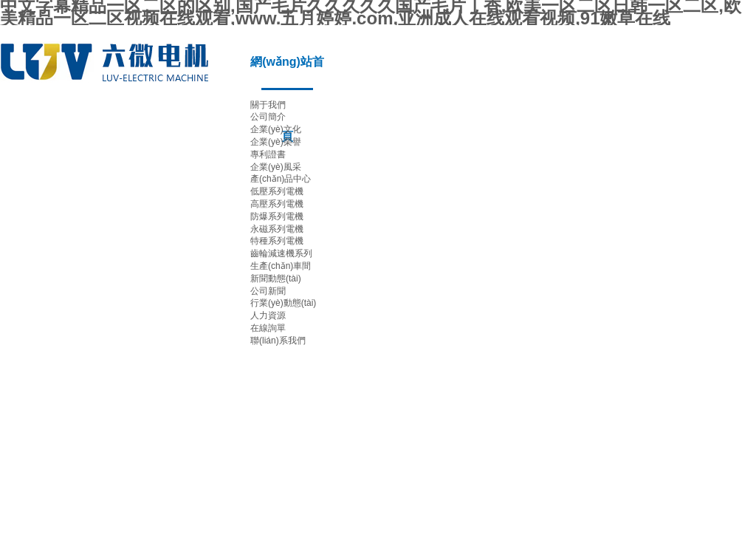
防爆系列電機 (277, 216)
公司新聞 (268, 291)
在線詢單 (268, 328)
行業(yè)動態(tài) (283, 303)
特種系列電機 (277, 241)
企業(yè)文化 (276, 129)
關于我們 (268, 105)
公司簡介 (268, 117)
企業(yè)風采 (276, 167)
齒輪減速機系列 (281, 253)
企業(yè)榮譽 (276, 142)
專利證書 (268, 154)
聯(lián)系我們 (278, 341)
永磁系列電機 (277, 229)
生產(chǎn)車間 (281, 266)
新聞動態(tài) (276, 278)
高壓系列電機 (277, 204)
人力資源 (268, 315)
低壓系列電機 (277, 191)
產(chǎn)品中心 (281, 179)
